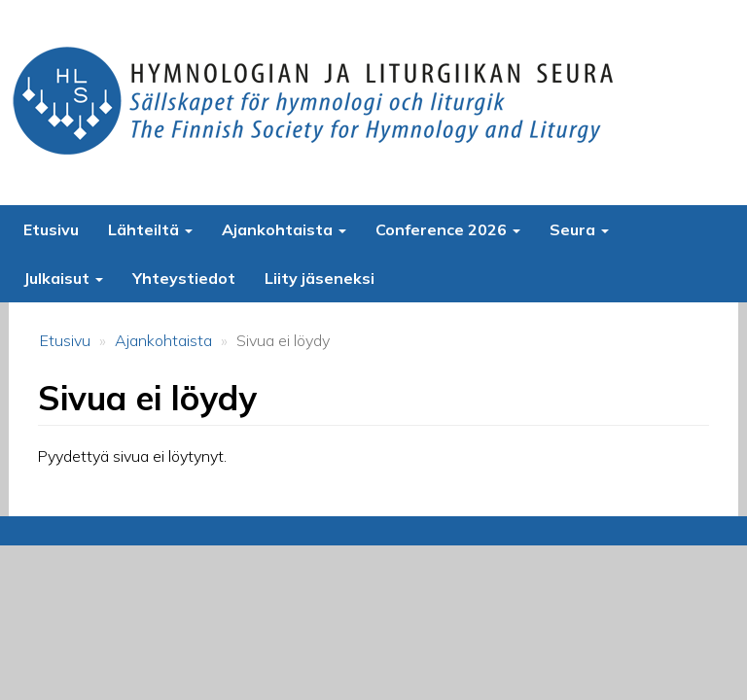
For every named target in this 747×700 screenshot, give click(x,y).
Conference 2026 (448, 229)
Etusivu (51, 229)
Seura (579, 229)
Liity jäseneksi (320, 278)
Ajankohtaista (284, 229)
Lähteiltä (150, 229)
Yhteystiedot (184, 278)
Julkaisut (63, 278)
